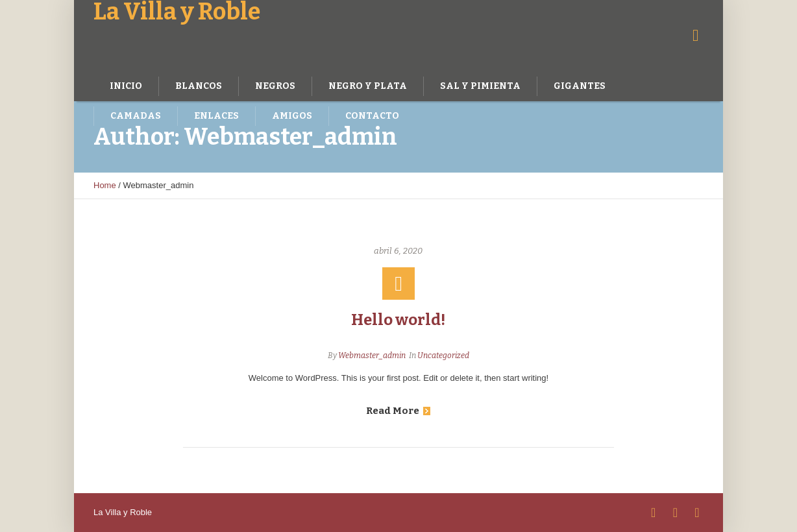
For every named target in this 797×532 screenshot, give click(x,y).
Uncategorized (443, 356)
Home (105, 185)
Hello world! (398, 320)
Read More (398, 411)
